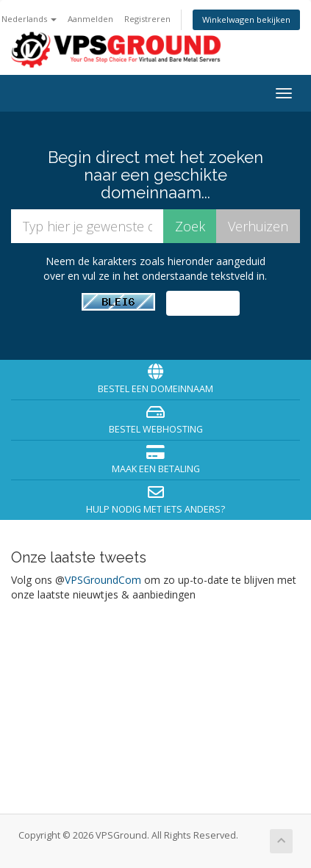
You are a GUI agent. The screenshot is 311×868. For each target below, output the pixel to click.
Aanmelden (90, 19)
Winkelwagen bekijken (246, 19)
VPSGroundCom (103, 580)
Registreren (147, 19)
